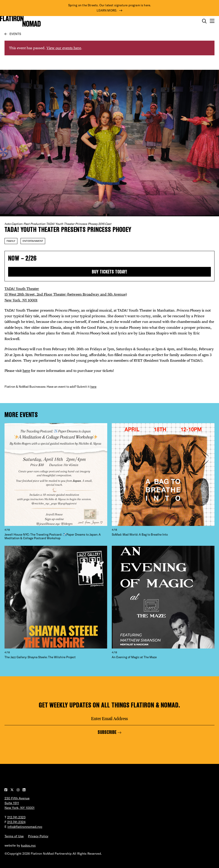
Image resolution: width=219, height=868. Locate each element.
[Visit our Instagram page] (19, 790)
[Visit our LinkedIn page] (24, 790)
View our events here (64, 48)
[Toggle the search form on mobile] (204, 21)
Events (15, 34)
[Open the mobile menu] (212, 21)
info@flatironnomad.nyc (25, 827)
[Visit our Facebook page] (6, 790)
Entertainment (33, 241)
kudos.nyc (28, 845)
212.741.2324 (16, 822)
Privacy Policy (38, 836)
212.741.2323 (16, 817)
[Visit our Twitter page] (12, 790)
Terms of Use (14, 836)
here (26, 371)
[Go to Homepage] (20, 21)
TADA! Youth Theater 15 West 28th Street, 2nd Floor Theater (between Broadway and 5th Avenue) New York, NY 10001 (66, 294)
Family (11, 241)
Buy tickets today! (109, 272)
